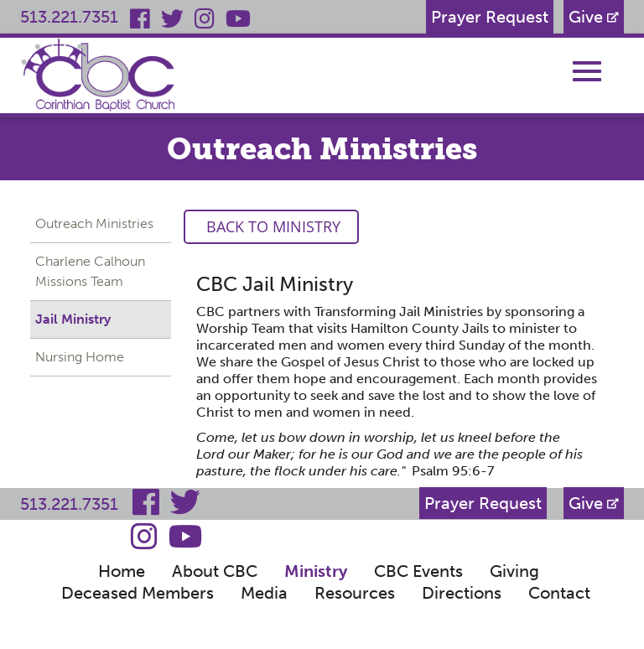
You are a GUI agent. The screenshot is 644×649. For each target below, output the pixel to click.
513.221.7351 (69, 17)
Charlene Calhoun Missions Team (90, 271)
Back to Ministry (271, 226)
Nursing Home (80, 357)
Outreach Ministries (94, 223)
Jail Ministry (73, 319)
